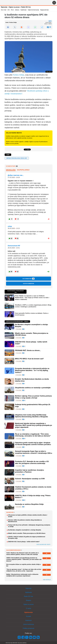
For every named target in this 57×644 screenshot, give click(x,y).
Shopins (29, 600)
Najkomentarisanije (33, 10)
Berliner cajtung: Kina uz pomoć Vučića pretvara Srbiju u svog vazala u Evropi (33, 397)
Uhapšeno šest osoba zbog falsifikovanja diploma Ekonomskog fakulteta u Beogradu (32, 416)
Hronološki (11, 170)
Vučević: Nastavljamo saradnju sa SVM (30, 479)
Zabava (17, 10)
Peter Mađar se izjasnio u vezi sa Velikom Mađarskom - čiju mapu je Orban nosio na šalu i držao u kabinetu (32, 298)
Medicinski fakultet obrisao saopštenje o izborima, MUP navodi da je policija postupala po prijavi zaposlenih (34, 425)
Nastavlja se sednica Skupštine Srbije (29, 504)
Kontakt (28, 616)
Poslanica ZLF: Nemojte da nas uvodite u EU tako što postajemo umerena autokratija (32, 462)
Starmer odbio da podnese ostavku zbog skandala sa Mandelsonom (25, 521)
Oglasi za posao (14, 7)
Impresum (28, 620)
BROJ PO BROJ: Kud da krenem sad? (29, 359)
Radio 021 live (26, 7)
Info (9, 10)
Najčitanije (23, 10)
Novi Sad (4, 10)
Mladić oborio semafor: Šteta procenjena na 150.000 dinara (27, 533)
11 (24, 346)
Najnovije (4, 7)
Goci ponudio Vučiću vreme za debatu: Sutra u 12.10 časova (32, 314)
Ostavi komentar (28, 284)
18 (24, 439)
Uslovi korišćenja (28, 624)
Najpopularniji (23, 170)
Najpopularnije (44, 10)
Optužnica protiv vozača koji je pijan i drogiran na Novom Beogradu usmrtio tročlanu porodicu (33, 444)
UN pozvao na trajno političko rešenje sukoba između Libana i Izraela (28, 516)
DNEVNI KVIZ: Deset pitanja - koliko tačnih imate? (24, 542)
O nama (28, 608)
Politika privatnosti (28, 628)
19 (24, 401)
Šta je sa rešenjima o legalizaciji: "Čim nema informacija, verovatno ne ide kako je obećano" (33, 435)
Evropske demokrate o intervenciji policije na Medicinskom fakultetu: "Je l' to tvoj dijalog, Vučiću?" (32, 370)
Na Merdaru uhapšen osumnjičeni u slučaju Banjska (25, 530)
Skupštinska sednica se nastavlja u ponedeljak (33, 388)
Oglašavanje (28, 612)
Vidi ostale (47, 580)
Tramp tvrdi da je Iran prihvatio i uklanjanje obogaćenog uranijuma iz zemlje (29, 526)
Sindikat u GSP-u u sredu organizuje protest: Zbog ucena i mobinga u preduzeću (33, 306)
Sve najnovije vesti (43, 544)
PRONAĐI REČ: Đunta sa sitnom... (28, 350)
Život (12, 10)
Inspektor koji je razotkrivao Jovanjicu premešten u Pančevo (30, 471)
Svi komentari (29, 279)
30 (24, 500)
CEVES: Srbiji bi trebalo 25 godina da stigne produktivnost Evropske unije (27, 537)
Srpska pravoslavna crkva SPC (17, 158)
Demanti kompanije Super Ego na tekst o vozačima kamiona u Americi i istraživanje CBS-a (34, 452)
